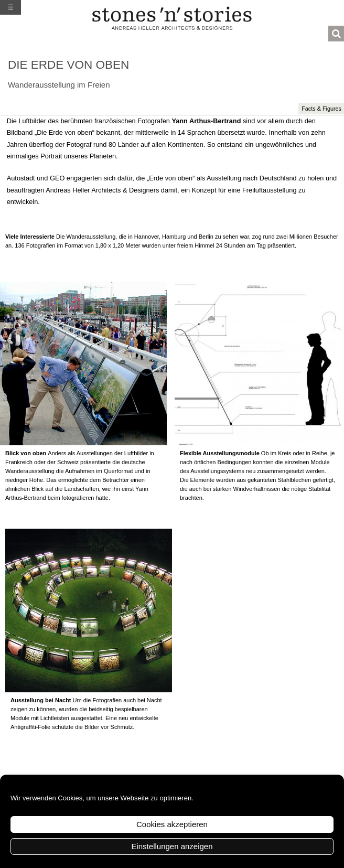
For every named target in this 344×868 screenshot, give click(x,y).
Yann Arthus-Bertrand (206, 121)
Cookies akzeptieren (172, 824)
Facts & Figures (321, 109)
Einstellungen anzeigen (172, 846)
